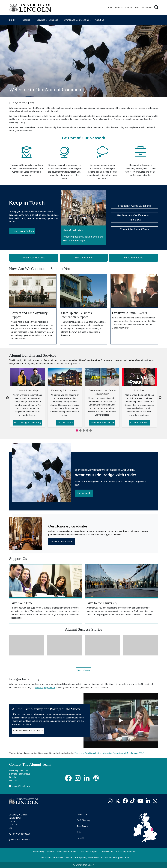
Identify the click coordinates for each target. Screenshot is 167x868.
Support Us (147, 8)
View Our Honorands (62, 542)
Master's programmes (45, 688)
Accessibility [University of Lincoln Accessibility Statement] (39, 852)
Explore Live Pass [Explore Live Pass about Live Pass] (139, 422)
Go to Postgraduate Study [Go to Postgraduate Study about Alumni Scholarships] (28, 422)
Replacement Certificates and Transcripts (134, 218)
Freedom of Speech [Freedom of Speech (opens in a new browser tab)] (90, 852)
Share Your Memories (34, 258)
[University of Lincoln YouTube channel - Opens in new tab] (140, 801)
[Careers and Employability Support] (33, 309)
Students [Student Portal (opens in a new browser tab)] (119, 8)
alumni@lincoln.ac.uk (22, 786)
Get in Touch (84, 493)
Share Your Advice (133, 258)
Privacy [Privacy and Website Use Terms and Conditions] (50, 852)
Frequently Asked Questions (134, 206)
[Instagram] (78, 778)
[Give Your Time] (46, 594)
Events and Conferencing (77, 20)
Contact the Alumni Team (134, 229)
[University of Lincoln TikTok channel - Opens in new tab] (133, 801)
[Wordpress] (96, 778)
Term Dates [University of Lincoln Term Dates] (82, 826)
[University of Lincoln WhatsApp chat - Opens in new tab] (155, 801)
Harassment (107, 852)
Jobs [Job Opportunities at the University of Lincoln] (136, 8)
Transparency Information (87, 857)
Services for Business (47, 20)
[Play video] (121, 720)
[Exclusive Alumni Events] (134, 309)
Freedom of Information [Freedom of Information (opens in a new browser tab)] (67, 852)
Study (12, 20)
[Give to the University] (122, 594)
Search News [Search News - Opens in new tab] (83, 670)
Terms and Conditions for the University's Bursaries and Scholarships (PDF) (110, 753)
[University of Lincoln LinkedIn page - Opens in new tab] (148, 801)
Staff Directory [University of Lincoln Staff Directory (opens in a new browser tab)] (83, 820)
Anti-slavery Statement (126, 852)
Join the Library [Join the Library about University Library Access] (65, 422)
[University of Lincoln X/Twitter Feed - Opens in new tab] (117, 801)
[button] (156, 8)
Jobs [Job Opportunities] (79, 832)
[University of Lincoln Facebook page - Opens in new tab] (125, 801)
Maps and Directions (20, 840)
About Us (100, 20)
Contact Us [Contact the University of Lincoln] (82, 814)
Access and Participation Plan (115, 857)
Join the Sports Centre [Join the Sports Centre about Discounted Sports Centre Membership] (102, 422)
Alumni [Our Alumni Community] (128, 8)
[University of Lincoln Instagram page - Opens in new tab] (110, 801)
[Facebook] (68, 778)
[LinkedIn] (87, 778)
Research (26, 20)
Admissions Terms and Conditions (57, 857)
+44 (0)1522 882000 (21, 834)
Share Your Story (84, 258)
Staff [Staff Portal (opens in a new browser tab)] (110, 8)
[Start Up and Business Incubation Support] (83, 309)
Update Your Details (22, 231)
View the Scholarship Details (28, 731)
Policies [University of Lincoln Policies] (80, 838)
